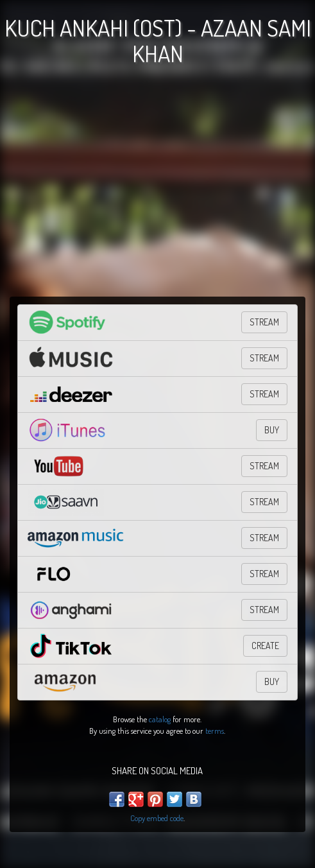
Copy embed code (157, 818)
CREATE (265, 646)
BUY (272, 430)
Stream (264, 502)
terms (215, 731)
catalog (160, 719)
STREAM (264, 322)
